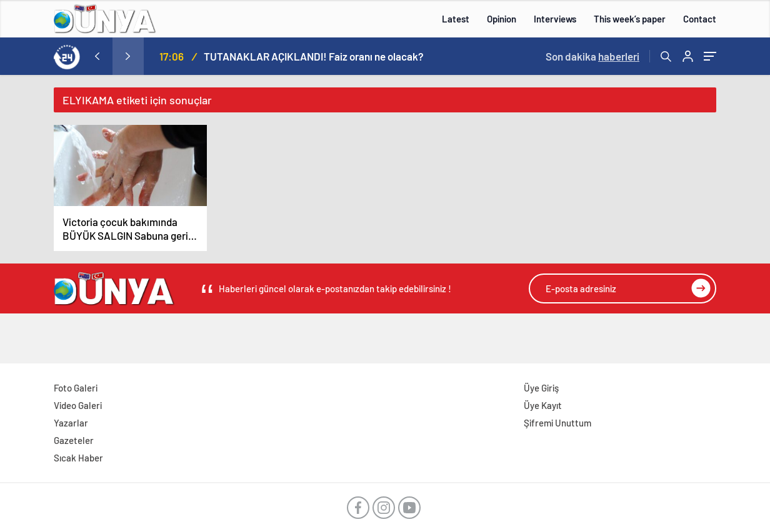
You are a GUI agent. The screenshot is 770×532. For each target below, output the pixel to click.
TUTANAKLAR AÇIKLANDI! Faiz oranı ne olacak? (314, 56)
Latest (456, 19)
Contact (700, 19)
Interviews (555, 19)
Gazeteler (74, 440)
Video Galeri (78, 405)
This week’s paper (630, 19)
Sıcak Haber (78, 458)
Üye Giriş (541, 388)
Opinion (502, 19)
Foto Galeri (76, 388)
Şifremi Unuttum (557, 423)
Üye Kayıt (543, 405)
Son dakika (592, 56)
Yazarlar (71, 423)
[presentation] (97, 56)
